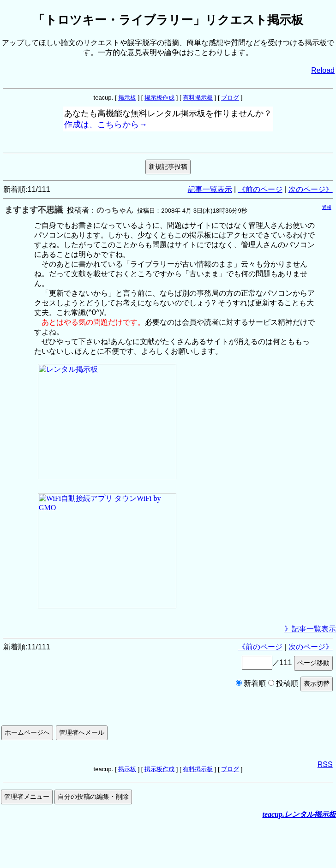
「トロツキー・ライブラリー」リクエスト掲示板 (168, 20)
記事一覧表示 (210, 189)
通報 (327, 207)
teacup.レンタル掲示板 (299, 814)
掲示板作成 (159, 98)
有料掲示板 (198, 98)
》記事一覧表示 (310, 629)
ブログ (230, 98)
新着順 (251, 683)
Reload (323, 70)
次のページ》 (311, 189)
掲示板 (127, 98)
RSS (325, 764)
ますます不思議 (34, 210)
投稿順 (283, 683)
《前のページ (260, 189)
